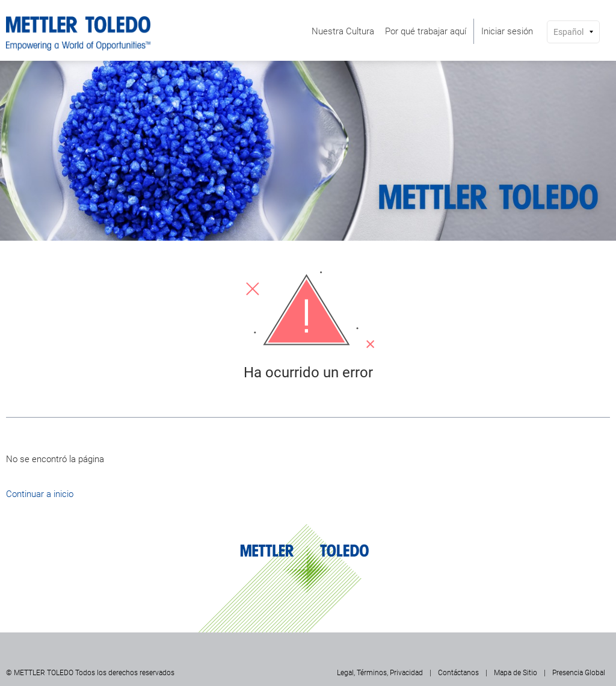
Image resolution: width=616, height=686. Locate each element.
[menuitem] (343, 31)
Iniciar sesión (507, 31)
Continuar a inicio (40, 494)
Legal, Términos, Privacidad (380, 673)
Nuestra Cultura (343, 31)
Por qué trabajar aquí (426, 31)
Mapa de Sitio (516, 673)
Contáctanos (458, 673)
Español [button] (568, 32)
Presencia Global (579, 673)
